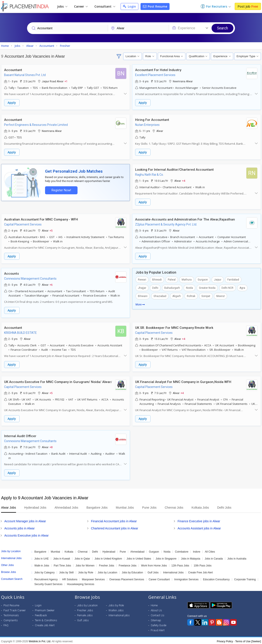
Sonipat (206, 295)
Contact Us (158, 614)
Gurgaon (203, 279)
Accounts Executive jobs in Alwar (27, 534)
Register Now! (61, 190)
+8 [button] (52, 446)
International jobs (119, 614)
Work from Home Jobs (154, 564)
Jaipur (218, 279)
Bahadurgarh (172, 287)
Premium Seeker (45, 609)
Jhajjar (142, 287)
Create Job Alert (45, 624)
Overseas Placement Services (127, 578)
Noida (189, 287)
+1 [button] (66, 81)
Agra (242, 287)
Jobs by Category (44, 571)
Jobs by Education (132, 571)
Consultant (105, 6)
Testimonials (11, 614)
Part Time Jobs (62, 564)
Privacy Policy (225, 640)
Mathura (187, 279)
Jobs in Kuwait (62, 557)
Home (154, 604)
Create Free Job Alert (201, 571)
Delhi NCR (227, 287)
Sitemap (156, 619)
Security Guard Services (48, 583)
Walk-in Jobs (42, 564)
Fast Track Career (15, 609)
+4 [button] (184, 180)
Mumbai (56, 550)
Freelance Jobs (128, 564)
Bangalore (40, 550)
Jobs (62, 6)
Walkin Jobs (116, 609)
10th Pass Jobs (203, 564)
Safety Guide (158, 624)
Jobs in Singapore (166, 557)
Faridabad (233, 279)
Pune (123, 550)
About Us (156, 609)
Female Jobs (85, 614)
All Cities (210, 550)
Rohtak (191, 295)
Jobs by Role (86, 571)
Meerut (221, 295)
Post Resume (155, 6)
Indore (197, 550)
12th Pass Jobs (180, 564)
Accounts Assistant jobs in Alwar (199, 527)
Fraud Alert (158, 629)
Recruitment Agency (46, 578)
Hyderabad (109, 550)
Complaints (11, 619)
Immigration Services (186, 578)
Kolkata (69, 550)
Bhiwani (143, 295)
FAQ (6, 624)
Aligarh (177, 295)
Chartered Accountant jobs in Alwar (115, 527)
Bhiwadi (157, 279)
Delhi (155, 287)
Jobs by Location (107, 571)
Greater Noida (207, 287)
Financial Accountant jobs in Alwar (114, 520)
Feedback (41, 614)
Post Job (248, 6)
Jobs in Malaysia (191, 557)
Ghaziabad (160, 295)
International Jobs (173, 571)
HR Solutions (70, 578)
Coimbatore (182, 550)
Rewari (142, 279)
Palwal (172, 279)
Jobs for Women (85, 564)
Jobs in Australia (237, 557)
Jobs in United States (139, 557)
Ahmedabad (137, 550)
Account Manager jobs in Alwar (25, 520)
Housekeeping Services (81, 583)
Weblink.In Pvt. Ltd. (40, 640)
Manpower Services (93, 578)
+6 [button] (52, 284)
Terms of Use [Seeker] (248, 640)
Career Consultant (159, 578)
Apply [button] (12, 103)
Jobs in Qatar (82, 557)
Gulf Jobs (153, 571)
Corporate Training (245, 578)
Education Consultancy (216, 578)
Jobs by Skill (66, 571)
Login (129, 6)
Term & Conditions (46, 619)
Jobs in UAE (42, 557)
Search (222, 28)
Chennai (83, 550)
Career (81, 6)
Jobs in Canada (214, 557)
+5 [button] (52, 230)
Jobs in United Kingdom (108, 557)
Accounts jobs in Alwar (19, 527)
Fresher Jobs (107, 564)
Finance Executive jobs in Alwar (199, 520)
